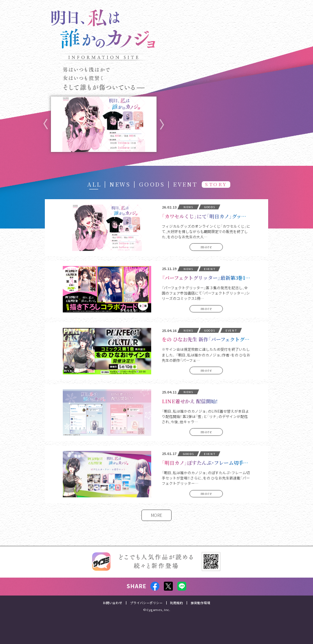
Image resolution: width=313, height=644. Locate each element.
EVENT (185, 184)
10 (133, 159)
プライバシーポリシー (146, 617)
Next (162, 124)
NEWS (120, 184)
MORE (156, 515)
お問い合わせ (112, 617)
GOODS (152, 184)
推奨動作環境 (201, 617)
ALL (94, 184)
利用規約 (176, 617)
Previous (46, 124)
